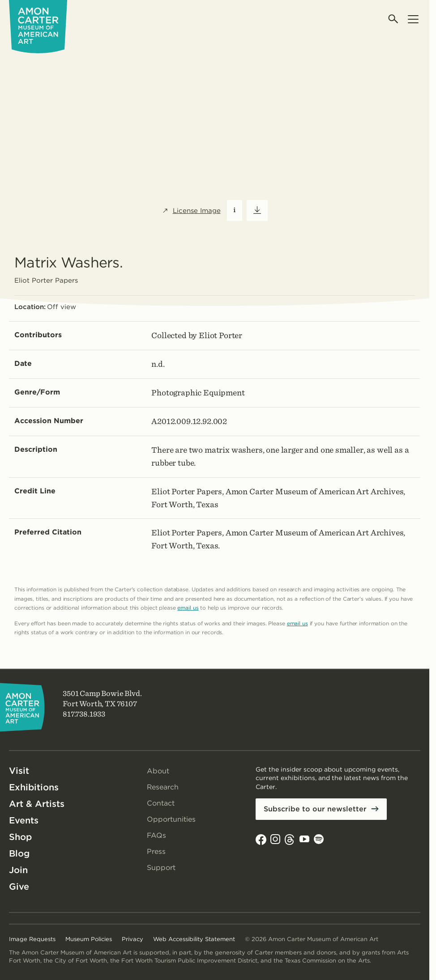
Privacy (133, 939)
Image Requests (32, 939)
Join (18, 870)
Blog (19, 853)
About (158, 771)
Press (156, 851)
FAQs (157, 835)
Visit (19, 771)
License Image (191, 211)
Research (163, 787)
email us (188, 608)
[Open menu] (413, 19)
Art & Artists (37, 804)
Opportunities (171, 819)
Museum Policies (89, 939)
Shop (20, 837)
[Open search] (394, 19)
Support (161, 868)
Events (24, 820)
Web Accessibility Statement (194, 939)
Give (19, 887)
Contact (161, 803)
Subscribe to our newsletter (315, 809)
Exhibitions (34, 787)
